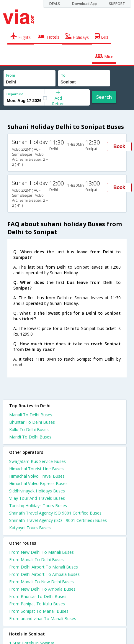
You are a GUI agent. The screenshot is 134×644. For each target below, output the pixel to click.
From (11, 75)
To (63, 75)
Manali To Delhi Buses (31, 415)
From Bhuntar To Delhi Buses (38, 596)
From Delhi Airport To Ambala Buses (44, 574)
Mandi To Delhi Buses (30, 437)
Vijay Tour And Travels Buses (37, 498)
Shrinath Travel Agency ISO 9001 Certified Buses (55, 513)
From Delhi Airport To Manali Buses (44, 567)
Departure (15, 94)
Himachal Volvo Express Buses (38, 483)
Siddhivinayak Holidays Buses (37, 491)
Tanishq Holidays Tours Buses (38, 506)
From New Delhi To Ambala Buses (42, 589)
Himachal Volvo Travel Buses (37, 476)
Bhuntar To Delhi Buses (32, 422)
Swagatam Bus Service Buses (37, 461)
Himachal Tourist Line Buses (36, 469)
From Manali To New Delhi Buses (41, 582)
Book (119, 146)
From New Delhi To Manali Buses (41, 552)
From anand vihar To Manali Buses (43, 618)
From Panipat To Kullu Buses (37, 604)
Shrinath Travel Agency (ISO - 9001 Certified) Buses (58, 520)
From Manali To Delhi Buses (36, 560)
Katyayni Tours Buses (30, 528)
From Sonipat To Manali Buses (39, 611)
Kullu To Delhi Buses (29, 429)
